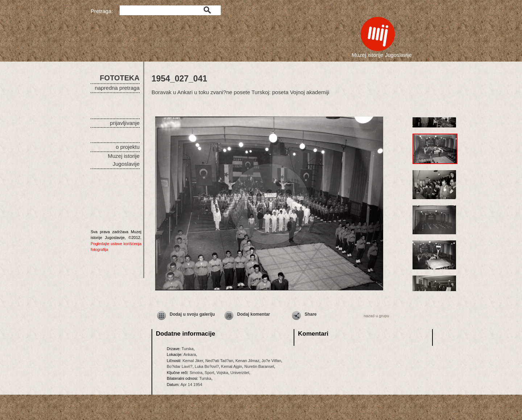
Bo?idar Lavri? (180, 366)
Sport (210, 373)
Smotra (196, 373)
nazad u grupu (376, 316)
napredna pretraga (117, 88)
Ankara (190, 354)
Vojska (222, 373)
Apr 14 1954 (191, 385)
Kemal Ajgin (232, 366)
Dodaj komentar (254, 314)
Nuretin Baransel (259, 366)
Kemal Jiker (193, 361)
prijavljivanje (125, 123)
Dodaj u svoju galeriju (192, 314)
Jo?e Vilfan (272, 361)
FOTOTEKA (120, 78)
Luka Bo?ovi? (207, 366)
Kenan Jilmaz (247, 361)
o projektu (128, 147)
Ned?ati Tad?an (219, 361)
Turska (188, 349)
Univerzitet (240, 373)
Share (310, 314)
